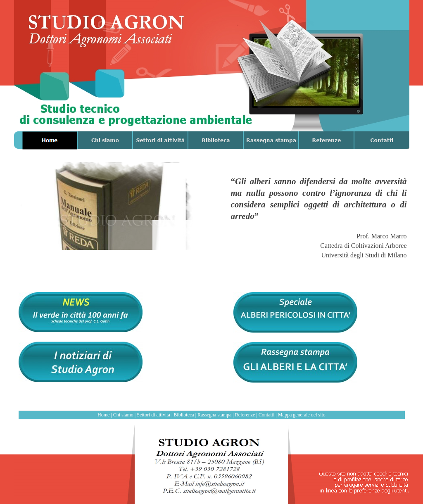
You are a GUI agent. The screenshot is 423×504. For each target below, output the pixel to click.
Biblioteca (184, 415)
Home (103, 415)
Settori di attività (153, 415)
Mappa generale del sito (302, 415)
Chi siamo (123, 415)
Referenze (245, 415)
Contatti (267, 415)
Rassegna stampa (214, 415)
